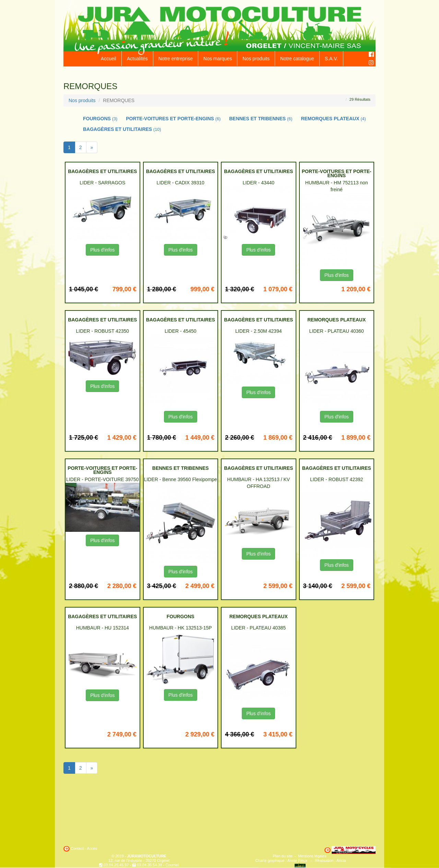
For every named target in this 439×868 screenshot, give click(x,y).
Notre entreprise (176, 59)
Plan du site (283, 856)
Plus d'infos (102, 250)
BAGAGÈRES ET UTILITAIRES (122, 129)
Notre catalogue (297, 59)
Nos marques (218, 59)
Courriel (172, 865)
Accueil (109, 59)
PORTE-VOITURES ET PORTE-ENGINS (173, 119)
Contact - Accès (84, 848)
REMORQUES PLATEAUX (333, 119)
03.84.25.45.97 (116, 865)
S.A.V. (331, 59)
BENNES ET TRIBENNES (261, 119)
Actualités (137, 59)
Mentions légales (312, 856)
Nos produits (256, 59)
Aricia (341, 860)
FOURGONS (100, 119)
